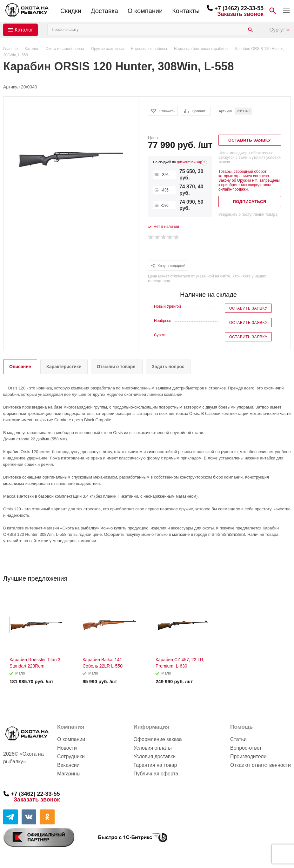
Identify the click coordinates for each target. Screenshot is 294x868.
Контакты (186, 11)
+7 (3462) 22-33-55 (239, 8)
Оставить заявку (248, 308)
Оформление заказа (157, 739)
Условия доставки (154, 756)
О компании (145, 11)
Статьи (238, 739)
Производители (248, 756)
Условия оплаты (152, 748)
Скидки (71, 11)
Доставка (104, 11)
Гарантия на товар (155, 765)
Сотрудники (71, 756)
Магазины (69, 774)
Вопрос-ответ (246, 748)
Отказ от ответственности (261, 765)
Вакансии (68, 765)
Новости (67, 748)
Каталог (24, 30)
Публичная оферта (156, 774)
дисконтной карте (191, 162)
